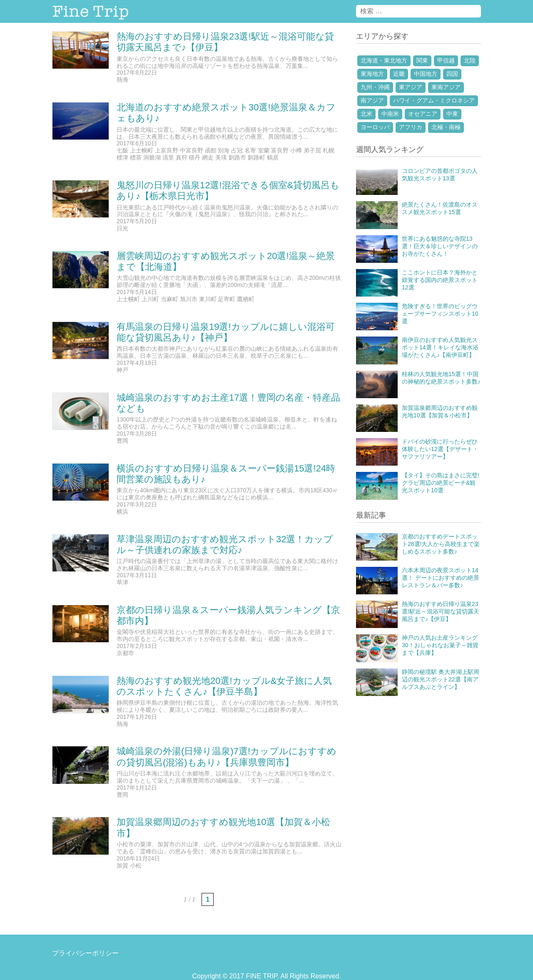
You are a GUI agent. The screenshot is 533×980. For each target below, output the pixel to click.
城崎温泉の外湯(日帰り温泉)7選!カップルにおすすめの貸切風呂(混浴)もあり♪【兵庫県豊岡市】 (227, 757)
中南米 (390, 114)
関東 (422, 60)
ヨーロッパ (375, 127)
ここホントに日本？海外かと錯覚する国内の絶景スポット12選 (440, 280)
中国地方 (426, 74)
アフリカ (411, 127)
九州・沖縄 (375, 87)
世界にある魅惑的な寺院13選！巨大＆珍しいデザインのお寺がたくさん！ (440, 246)
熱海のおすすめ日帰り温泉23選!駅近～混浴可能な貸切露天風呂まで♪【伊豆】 (441, 611)
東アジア (411, 87)
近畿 (399, 74)
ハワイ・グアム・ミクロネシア (434, 100)
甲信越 (446, 60)
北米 (366, 114)
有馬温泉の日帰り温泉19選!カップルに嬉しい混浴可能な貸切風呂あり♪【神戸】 (226, 332)
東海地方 (372, 74)
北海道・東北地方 (384, 60)
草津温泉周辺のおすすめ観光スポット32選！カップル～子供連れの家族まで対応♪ (225, 545)
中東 (452, 114)
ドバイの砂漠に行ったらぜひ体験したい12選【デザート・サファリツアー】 (440, 449)
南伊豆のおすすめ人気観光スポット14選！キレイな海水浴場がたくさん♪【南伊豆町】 (440, 347)
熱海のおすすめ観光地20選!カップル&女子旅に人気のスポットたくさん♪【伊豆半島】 (224, 686)
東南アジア (446, 87)
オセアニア (423, 114)
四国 (452, 74)
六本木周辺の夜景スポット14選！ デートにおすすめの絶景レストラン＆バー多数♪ (441, 578)
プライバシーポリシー (85, 953)
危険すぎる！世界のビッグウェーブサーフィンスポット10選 (440, 314)
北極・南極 (446, 127)
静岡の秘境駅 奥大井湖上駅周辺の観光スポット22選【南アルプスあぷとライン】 (441, 679)
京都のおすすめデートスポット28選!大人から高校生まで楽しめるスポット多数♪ (441, 544)
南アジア (372, 100)
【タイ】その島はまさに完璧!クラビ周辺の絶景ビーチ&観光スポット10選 (441, 483)
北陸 (470, 60)
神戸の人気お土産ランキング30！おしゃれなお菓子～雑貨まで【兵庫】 (440, 645)
